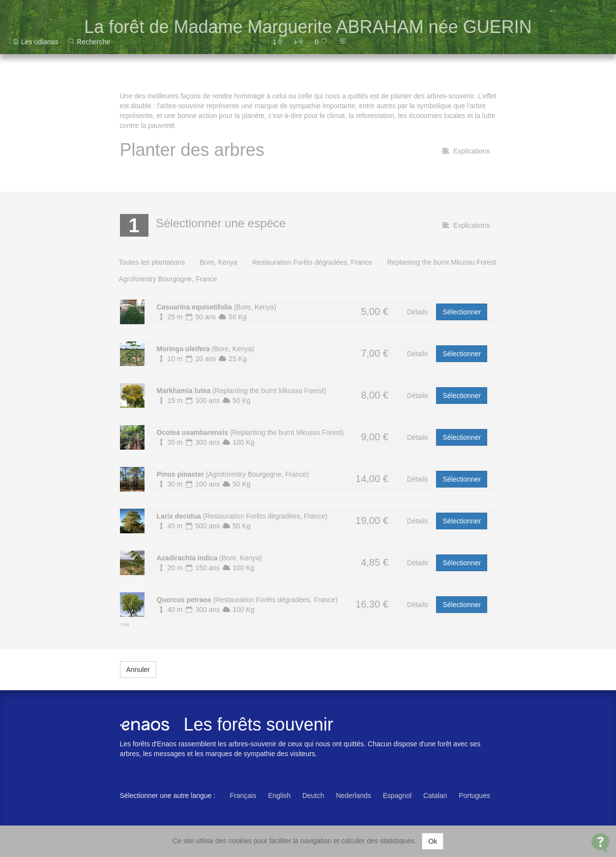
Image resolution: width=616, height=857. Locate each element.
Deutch (313, 796)
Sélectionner (462, 312)
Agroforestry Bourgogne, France (168, 279)
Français (243, 796)
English (279, 796)
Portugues (474, 796)
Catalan (435, 796)
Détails (418, 312)
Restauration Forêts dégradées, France (312, 262)
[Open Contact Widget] (601, 842)
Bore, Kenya (219, 262)
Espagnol (397, 796)
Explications (466, 151)
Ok (433, 841)
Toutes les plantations (152, 262)
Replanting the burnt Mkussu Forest (441, 262)
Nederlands (353, 796)
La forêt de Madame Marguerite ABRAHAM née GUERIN (308, 27)
